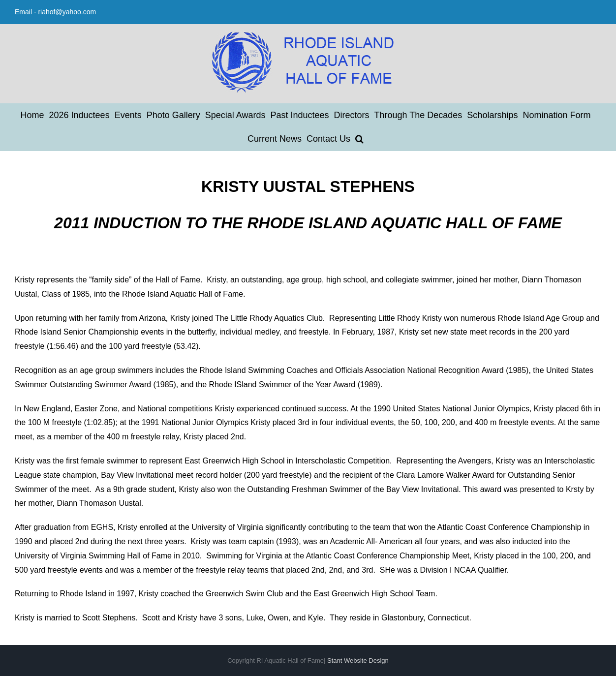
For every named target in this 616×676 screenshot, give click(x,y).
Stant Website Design (358, 661)
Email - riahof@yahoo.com (55, 12)
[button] (359, 139)
